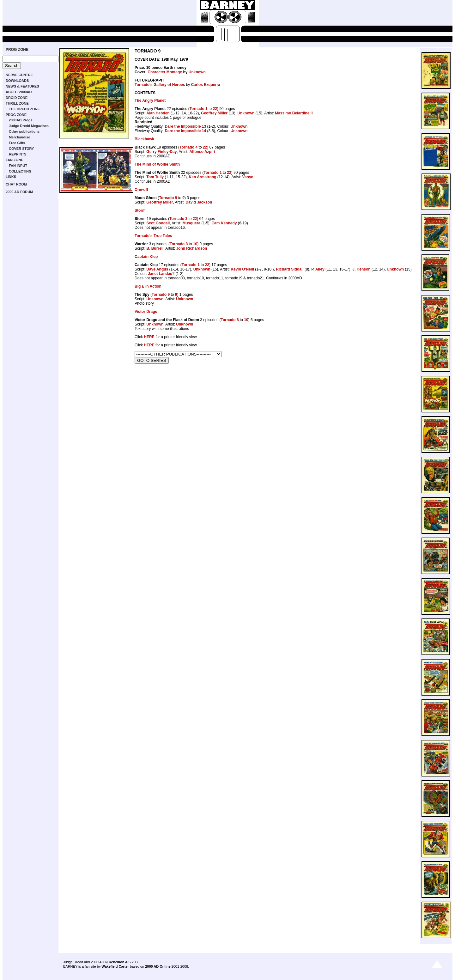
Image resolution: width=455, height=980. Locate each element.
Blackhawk (144, 139)
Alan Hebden (158, 113)
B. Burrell (155, 248)
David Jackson (199, 202)
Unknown (197, 72)
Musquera (191, 223)
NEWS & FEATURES (22, 86)
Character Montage (165, 72)
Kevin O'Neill (242, 269)
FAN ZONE (15, 160)
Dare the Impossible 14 (185, 131)
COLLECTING (20, 171)
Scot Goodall (158, 223)
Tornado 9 (168, 198)
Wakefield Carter (115, 966)
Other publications (24, 131)
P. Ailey (318, 269)
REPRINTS (18, 154)
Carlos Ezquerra (206, 85)
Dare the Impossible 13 (185, 126)
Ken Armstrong (203, 177)
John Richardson (191, 248)
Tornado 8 (179, 244)
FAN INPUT (18, 166)
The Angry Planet (150, 100)
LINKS (11, 177)
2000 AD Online (158, 966)
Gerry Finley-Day (161, 152)
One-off (141, 190)
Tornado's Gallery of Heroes (160, 85)
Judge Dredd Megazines (29, 126)
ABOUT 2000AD (19, 92)
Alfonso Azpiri (202, 152)
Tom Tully (155, 177)
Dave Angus (157, 269)
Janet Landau (160, 274)
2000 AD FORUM (19, 192)
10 (195, 244)
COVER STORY (21, 149)
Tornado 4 (188, 147)
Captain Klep (146, 257)
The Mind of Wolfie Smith (157, 164)
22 (215, 109)
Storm (140, 210)
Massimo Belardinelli (294, 113)
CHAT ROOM (16, 184)
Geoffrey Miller (214, 113)
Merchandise (19, 137)
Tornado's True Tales (153, 236)
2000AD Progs (21, 120)
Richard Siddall (290, 269)
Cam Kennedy (224, 223)
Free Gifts (17, 143)
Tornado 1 (199, 109)
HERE (149, 337)
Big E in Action (148, 286)
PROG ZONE (17, 50)
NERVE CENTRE (19, 75)
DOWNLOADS (17, 81)
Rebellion (117, 962)
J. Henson (361, 269)
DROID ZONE (17, 98)
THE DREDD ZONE (24, 109)
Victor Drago (146, 312)
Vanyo (248, 177)
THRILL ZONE (17, 103)
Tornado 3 (178, 219)
